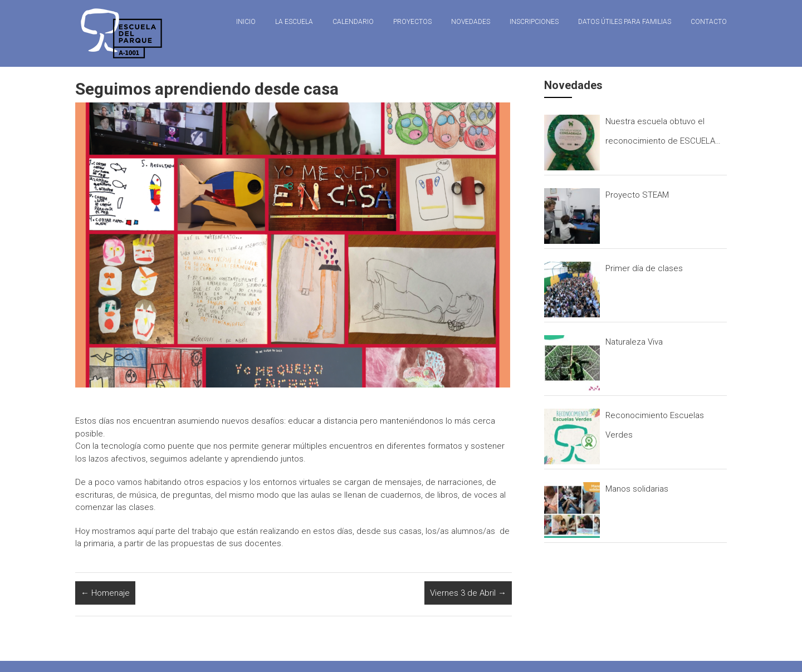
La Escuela (294, 22)
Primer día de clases (644, 268)
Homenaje (105, 593)
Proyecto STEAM (637, 195)
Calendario (353, 22)
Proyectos (412, 22)
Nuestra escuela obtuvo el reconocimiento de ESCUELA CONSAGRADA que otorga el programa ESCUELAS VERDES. (662, 134)
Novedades (471, 22)
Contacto (709, 22)
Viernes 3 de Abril (468, 593)
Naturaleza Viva (634, 342)
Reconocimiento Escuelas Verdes (655, 425)
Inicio (246, 22)
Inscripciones (534, 22)
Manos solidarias (637, 489)
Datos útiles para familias (625, 22)
